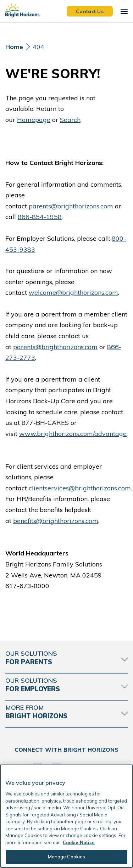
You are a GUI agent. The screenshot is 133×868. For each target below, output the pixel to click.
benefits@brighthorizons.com (56, 521)
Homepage (34, 120)
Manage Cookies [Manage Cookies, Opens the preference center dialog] (67, 857)
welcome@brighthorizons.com (73, 292)
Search (70, 120)
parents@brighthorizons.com (71, 206)
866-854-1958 (40, 217)
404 (38, 47)
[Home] (14, 49)
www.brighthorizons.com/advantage (73, 434)
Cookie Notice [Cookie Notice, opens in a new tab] (79, 842)
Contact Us (90, 11)
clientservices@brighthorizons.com (80, 488)
